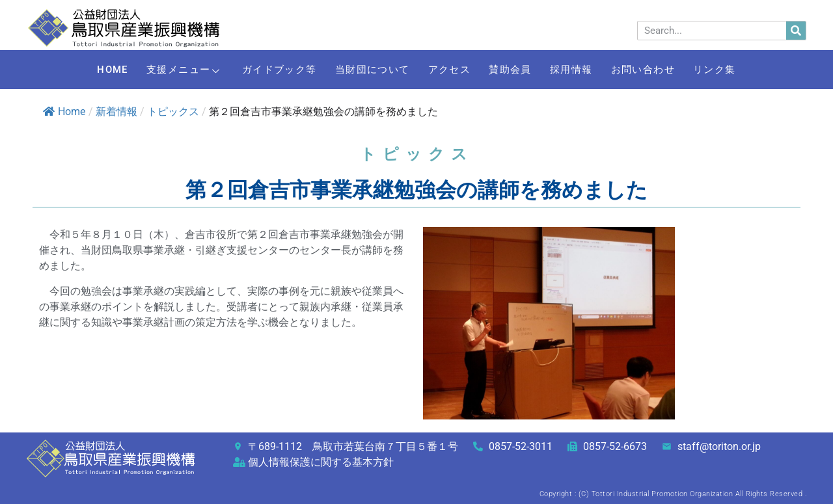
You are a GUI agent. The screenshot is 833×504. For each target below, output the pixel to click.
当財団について (365, 70)
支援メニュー (168, 70)
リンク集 (739, 70)
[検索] (796, 31)
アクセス (448, 70)
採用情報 (584, 70)
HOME (89, 70)
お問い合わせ (662, 70)
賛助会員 (516, 70)
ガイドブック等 (268, 70)
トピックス (173, 112)
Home (64, 112)
